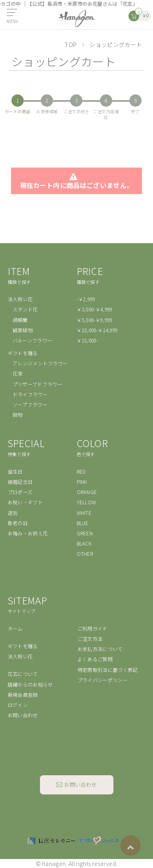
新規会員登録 (23, 695)
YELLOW (86, 502)
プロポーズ (20, 492)
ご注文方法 (90, 639)
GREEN (85, 533)
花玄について (23, 674)
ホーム (15, 628)
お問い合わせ (23, 715)
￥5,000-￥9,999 (95, 320)
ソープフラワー (30, 404)
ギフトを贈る (23, 353)
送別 (13, 513)
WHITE (84, 513)
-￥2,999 (86, 299)
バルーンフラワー (33, 340)
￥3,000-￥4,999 (95, 309)
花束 (18, 373)
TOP (71, 45)
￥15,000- (88, 340)
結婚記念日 (20, 482)
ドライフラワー (30, 394)
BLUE (83, 523)
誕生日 (15, 471)
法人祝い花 (20, 299)
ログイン (18, 705)
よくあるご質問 (95, 659)
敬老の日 (18, 523)
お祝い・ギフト (25, 502)
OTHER (85, 554)
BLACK (84, 543)
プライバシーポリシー (103, 680)
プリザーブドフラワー (38, 384)
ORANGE (87, 492)
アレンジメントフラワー (40, 363)
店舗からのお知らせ (30, 684)
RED (81, 471)
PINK (82, 482)
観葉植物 (23, 330)
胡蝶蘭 (20, 320)
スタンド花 (25, 309)
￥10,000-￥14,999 (97, 330)
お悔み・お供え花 (28, 533)
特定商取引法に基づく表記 (108, 670)
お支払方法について (100, 649)
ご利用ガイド (93, 628)
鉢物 (18, 415)
